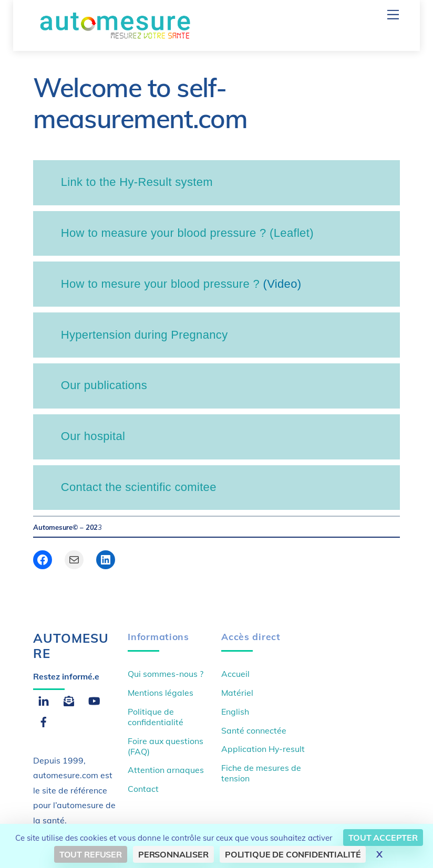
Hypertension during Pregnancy (145, 335)
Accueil (235, 674)
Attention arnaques (166, 770)
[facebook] (44, 720)
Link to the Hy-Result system (137, 182)
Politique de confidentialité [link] (293, 854)
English (235, 712)
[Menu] (393, 14)
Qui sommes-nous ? (166, 674)
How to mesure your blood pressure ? (160, 284)
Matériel (237, 693)
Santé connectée (254, 730)
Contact (143, 789)
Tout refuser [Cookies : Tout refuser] (91, 854)
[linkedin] (44, 699)
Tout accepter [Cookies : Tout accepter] (383, 838)
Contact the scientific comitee (139, 487)
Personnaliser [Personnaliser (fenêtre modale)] (173, 854)
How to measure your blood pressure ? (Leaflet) (187, 233)
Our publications (104, 385)
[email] (69, 699)
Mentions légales (161, 693)
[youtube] (94, 699)
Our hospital (93, 436)
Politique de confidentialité (156, 717)
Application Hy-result (263, 749)
